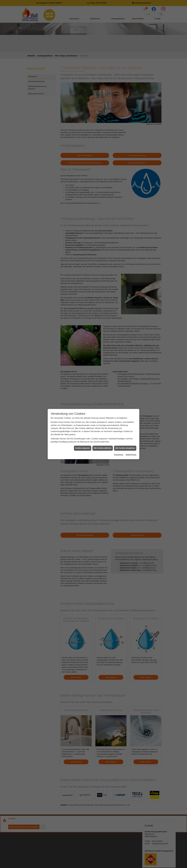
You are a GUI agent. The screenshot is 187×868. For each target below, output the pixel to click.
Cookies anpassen (83, 448)
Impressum (119, 455)
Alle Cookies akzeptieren (125, 448)
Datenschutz (131, 455)
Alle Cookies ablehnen (103, 448)
